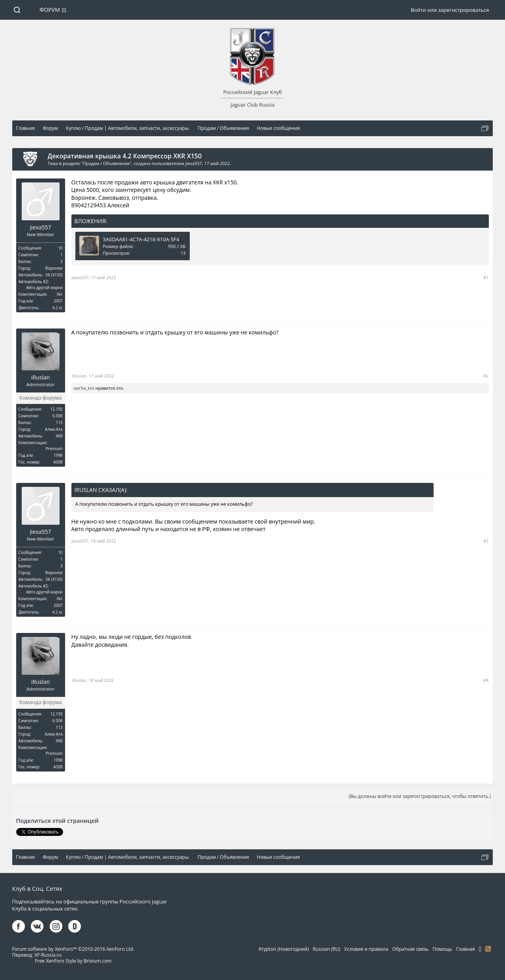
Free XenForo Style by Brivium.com (73, 961)
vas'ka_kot (84, 388)
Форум (50, 10)
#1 (486, 277)
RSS (488, 949)
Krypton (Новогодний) (284, 949)
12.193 (56, 409)
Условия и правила (366, 949)
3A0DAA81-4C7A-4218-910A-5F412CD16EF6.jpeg (160, 239)
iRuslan (40, 377)
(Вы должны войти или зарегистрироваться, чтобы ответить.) (420, 796)
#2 (486, 376)
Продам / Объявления (106, 163)
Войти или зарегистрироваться (450, 10)
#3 (486, 541)
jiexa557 (194, 163)
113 (59, 422)
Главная (466, 949)
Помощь (442, 949)
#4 (486, 680)
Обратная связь (410, 949)
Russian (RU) (327, 949)
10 (60, 248)
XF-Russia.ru (48, 955)
